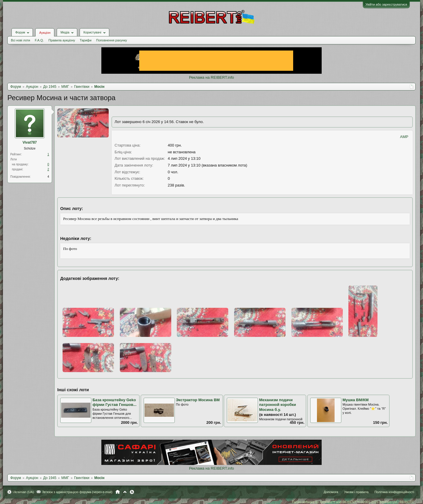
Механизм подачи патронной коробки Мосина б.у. (277, 405)
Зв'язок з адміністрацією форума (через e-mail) (77, 492)
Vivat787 (30, 142)
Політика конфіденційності (394, 492)
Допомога (331, 492)
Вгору (125, 492)
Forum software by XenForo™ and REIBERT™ (353, 502)
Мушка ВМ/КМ (356, 400)
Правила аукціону (62, 40)
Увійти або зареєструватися (386, 4)
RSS (132, 492)
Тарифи (86, 40)
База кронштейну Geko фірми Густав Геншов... (115, 402)
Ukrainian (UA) (23, 492)
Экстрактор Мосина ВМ (198, 400)
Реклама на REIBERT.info (211, 77)
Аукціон (45, 33)
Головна (118, 492)
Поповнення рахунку (111, 40)
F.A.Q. (39, 40)
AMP (404, 137)
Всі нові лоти (20, 40)
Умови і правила (356, 492)
